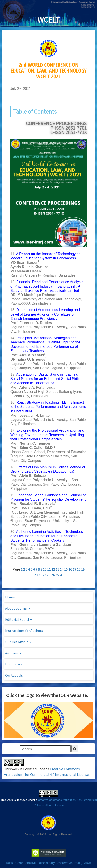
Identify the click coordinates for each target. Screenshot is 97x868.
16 (70, 569)
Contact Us (14, 675)
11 (49, 569)
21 (40, 575)
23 (48, 575)
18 (79, 569)
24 (53, 575)
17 (74, 569)
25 (57, 575)
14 (62, 569)
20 (36, 575)
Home (10, 597)
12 (53, 569)
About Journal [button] (18, 608)
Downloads (14, 664)
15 (66, 569)
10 (45, 569)
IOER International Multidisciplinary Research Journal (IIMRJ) (48, 863)
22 (44, 575)
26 (61, 575)
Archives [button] (13, 653)
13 (57, 569)
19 (83, 569)
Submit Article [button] (18, 642)
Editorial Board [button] (18, 619)
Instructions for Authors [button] (25, 630)
